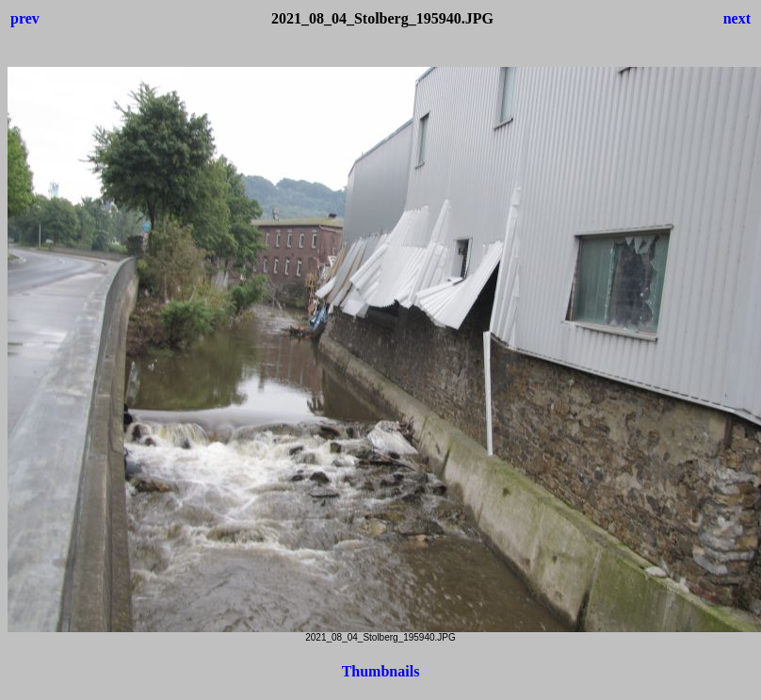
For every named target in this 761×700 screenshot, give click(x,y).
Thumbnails (381, 671)
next (737, 18)
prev (25, 18)
